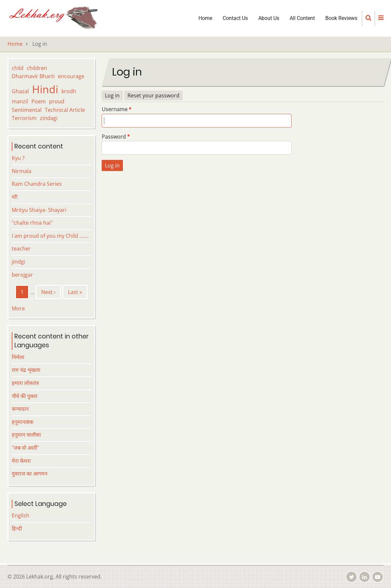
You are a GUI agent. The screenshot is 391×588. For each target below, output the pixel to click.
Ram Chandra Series (37, 184)
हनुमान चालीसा (26, 435)
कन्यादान (20, 409)
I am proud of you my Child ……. (50, 236)
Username (115, 109)
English (21, 515)
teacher (21, 249)
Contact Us (235, 18)
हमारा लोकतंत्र (25, 383)
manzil (20, 101)
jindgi (18, 262)
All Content (302, 18)
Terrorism (24, 118)
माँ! (15, 197)
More (18, 308)
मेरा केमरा (21, 461)
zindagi (49, 118)
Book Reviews (341, 18)
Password (114, 137)
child (18, 68)
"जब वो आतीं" (25, 448)
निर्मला (18, 357)
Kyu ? (18, 158)
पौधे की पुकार (25, 396)
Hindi (45, 89)
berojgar (22, 275)
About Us (269, 18)
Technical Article (65, 110)
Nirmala (22, 171)
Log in (112, 95)
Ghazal (20, 91)
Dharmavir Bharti (33, 76)
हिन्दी (17, 528)
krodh (69, 91)
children (37, 68)
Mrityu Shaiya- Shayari (39, 210)
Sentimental (27, 110)
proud (57, 101)
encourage (71, 76)
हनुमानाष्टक (23, 422)
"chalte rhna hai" (32, 223)
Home (205, 18)
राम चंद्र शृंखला (26, 370)
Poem (39, 101)
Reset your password (153, 95)
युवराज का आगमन (30, 474)
